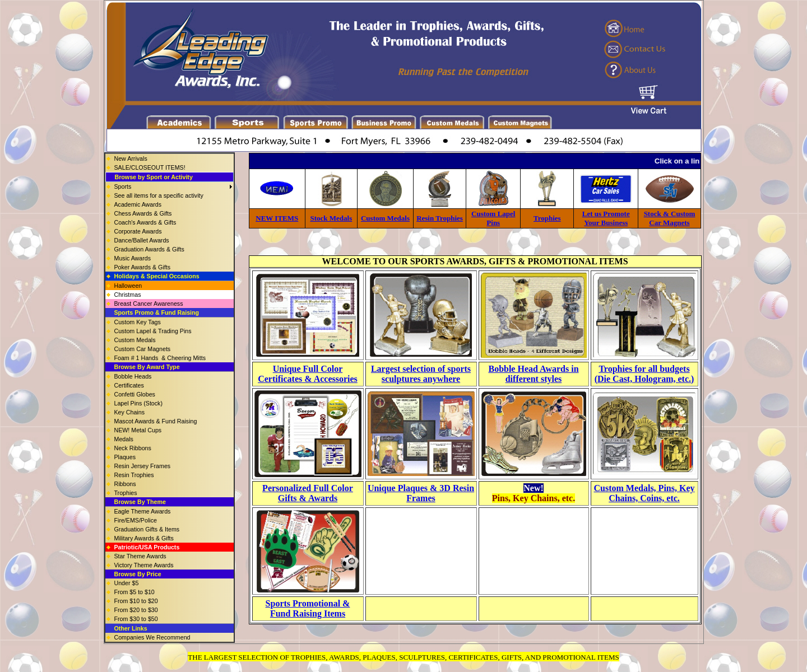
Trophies (547, 218)
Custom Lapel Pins (493, 218)
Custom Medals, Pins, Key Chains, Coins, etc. (644, 493)
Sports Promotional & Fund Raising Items (308, 608)
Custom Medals (385, 218)
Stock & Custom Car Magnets (670, 218)
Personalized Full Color (308, 488)
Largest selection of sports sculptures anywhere (421, 374)
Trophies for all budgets (644, 369)
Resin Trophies (440, 218)
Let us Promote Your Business (606, 218)
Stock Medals (331, 218)
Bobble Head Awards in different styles (533, 374)
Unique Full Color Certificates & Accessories (308, 374)
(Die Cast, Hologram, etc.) (644, 379)
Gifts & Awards (308, 498)
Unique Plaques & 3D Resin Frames (421, 493)
